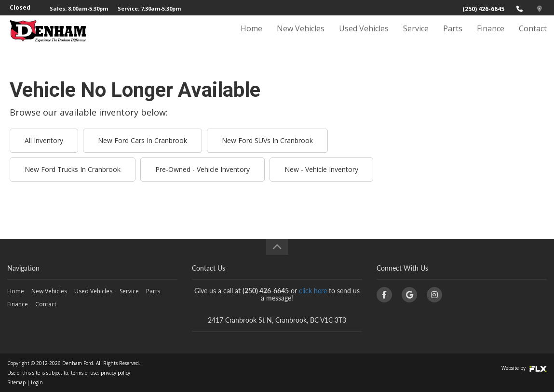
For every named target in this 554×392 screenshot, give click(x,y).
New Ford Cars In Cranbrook (142, 140)
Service (416, 37)
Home (251, 37)
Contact (533, 37)
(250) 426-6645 (483, 9)
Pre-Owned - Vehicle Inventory (203, 169)
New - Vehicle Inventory (321, 169)
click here (313, 291)
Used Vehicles (364, 37)
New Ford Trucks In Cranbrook (73, 169)
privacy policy (115, 373)
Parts (453, 37)
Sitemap (16, 382)
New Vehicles (301, 37)
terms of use (84, 373)
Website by (524, 368)
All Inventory (44, 140)
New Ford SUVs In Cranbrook (267, 140)
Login (37, 382)
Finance (491, 37)
